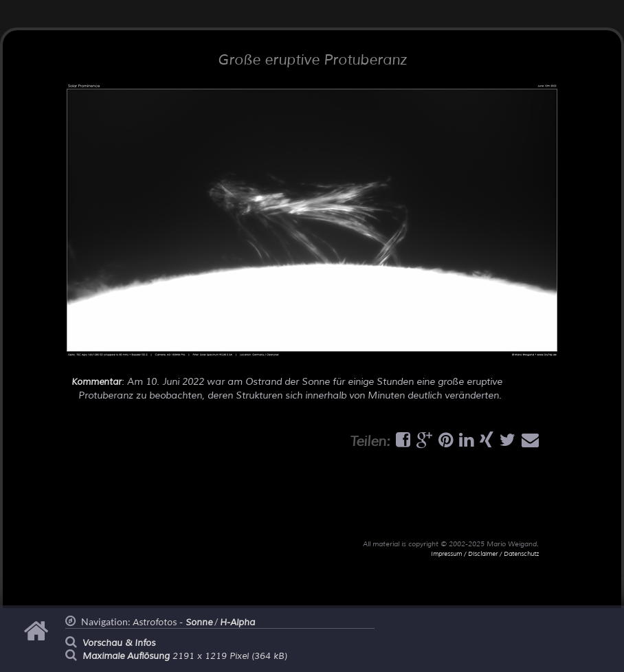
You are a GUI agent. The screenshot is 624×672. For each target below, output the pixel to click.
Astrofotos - (172, 623)
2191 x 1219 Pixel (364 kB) (185, 656)
